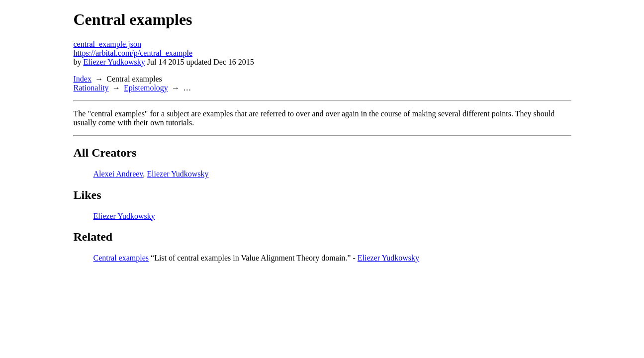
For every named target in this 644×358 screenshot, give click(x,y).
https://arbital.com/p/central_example (133, 53)
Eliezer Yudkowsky (114, 62)
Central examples (121, 258)
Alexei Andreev (118, 174)
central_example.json (107, 44)
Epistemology (146, 88)
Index (83, 79)
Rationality (91, 88)
